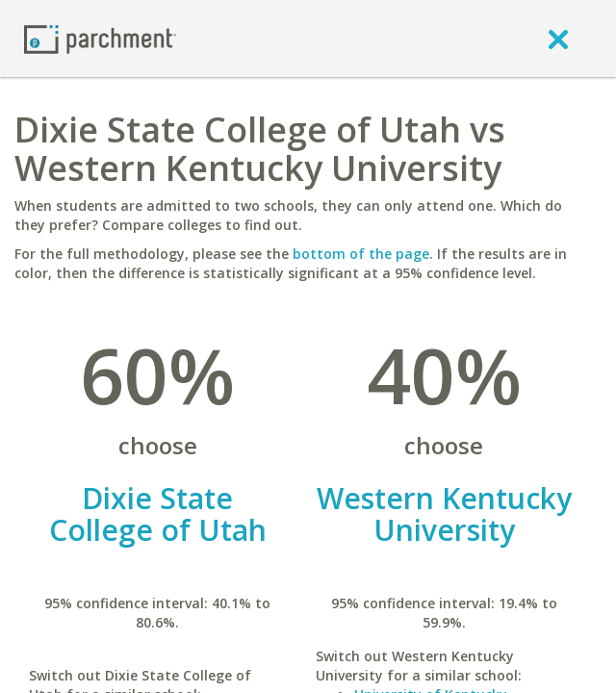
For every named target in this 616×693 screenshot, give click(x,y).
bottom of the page (361, 254)
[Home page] (100, 38)
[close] (558, 38)
